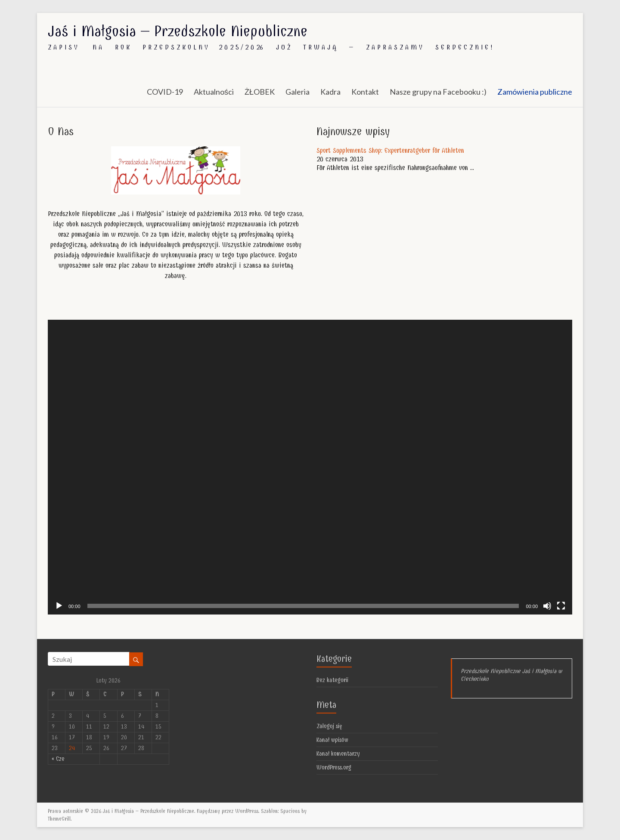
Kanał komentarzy (338, 754)
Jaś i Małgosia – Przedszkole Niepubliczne (178, 31)
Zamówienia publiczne (535, 92)
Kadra (330, 92)
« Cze (58, 759)
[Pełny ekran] (561, 606)
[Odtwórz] (59, 606)
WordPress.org (334, 767)
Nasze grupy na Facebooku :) (438, 92)
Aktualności (214, 92)
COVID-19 (165, 92)
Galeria (298, 92)
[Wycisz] (547, 606)
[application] (310, 467)
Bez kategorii (332, 680)
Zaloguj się (329, 726)
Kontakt (365, 92)
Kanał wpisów (332, 740)
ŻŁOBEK (260, 92)
